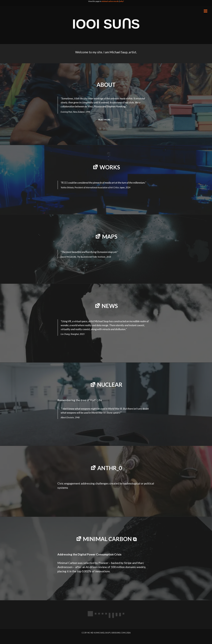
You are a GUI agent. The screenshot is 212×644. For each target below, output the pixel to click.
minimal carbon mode (110, 1)
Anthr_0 (110, 468)
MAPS (110, 237)
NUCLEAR (110, 385)
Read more (105, 121)
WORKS (110, 167)
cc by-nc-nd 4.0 (89, 633)
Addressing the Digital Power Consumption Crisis (89, 554)
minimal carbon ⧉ (110, 539)
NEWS (110, 306)
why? (122, 1)
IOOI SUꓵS (106, 24)
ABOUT (106, 85)
